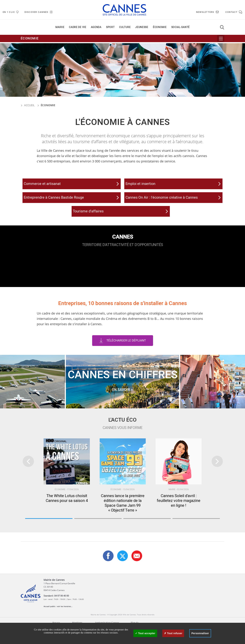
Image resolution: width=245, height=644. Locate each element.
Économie (160, 28)
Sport (110, 28)
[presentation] (28, 472)
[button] (137, 566)
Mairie (60, 28)
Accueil (28, 105)
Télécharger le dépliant (126, 351)
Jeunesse (142, 28)
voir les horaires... (65, 617)
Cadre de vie (77, 28)
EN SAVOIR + (122, 400)
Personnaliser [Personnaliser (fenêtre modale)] (200, 633)
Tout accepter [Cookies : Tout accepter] (145, 633)
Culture (125, 28)
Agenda (96, 28)
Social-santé (180, 28)
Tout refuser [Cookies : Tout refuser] (173, 633)
